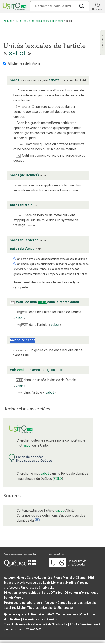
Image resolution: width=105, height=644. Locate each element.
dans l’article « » (42, 325)
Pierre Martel (63, 578)
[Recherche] (53, 6)
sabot (27, 445)
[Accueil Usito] (14, 6)
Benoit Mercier (14, 598)
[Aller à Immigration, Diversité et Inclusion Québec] (20, 566)
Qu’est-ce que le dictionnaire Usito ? (29, 614)
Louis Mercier (53, 583)
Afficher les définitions (24, 63)
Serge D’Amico (52, 593)
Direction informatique (81, 593)
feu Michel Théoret (25, 608)
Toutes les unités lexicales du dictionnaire (39, 21)
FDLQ (58, 479)
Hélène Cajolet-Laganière (34, 578)
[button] (97, 6)
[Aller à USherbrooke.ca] (68, 566)
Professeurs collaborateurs (23, 603)
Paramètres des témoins (40, 619)
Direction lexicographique (22, 593)
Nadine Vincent (77, 583)
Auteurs (9, 578)
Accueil (8, 21)
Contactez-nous (67, 614)
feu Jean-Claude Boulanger (63, 603)
